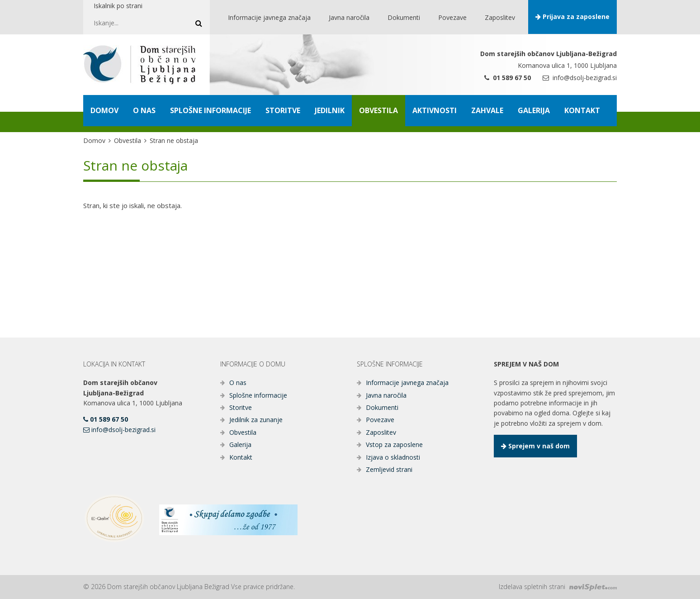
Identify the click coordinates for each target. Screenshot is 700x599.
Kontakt (241, 457)
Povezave (380, 420)
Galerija (240, 444)
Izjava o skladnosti (393, 457)
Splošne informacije (258, 395)
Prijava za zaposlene (572, 17)
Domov (94, 140)
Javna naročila (386, 395)
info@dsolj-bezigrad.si (580, 78)
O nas (238, 383)
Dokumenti (382, 407)
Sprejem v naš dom (535, 446)
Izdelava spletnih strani (558, 587)
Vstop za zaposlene (394, 444)
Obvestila (128, 140)
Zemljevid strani (389, 469)
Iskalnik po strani (118, 6)
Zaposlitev (381, 432)
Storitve (241, 407)
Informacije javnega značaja (407, 383)
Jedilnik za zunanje (256, 420)
